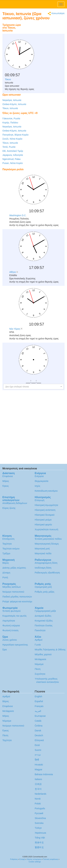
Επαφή (22, 859)
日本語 (38, 784)
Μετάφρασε (41, 659)
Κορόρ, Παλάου (10, 123)
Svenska (39, 823)
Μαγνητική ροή (42, 549)
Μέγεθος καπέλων (12, 587)
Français (39, 706)
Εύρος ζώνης (9, 508)
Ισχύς (38, 486)
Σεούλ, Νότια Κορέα (12, 139)
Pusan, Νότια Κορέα (13, 163)
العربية (38, 711)
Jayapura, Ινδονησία (13, 155)
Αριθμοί (39, 640)
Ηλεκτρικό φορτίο (43, 525)
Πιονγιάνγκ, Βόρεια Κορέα (15, 135)
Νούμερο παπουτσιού (13, 592)
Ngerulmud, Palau (11, 159)
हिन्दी (37, 760)
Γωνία (38, 645)
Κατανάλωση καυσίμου (46, 491)
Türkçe (38, 828)
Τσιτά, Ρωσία (9, 147)
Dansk (38, 731)
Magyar (39, 769)
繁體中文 (39, 847)
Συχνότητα (40, 674)
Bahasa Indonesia (44, 774)
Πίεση (38, 669)
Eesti (37, 745)
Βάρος (6, 563)
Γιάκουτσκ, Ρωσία (11, 118)
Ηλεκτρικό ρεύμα (43, 520)
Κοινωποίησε (56, 14)
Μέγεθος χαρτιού (43, 654)
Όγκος (6, 486)
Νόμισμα (39, 664)
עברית (38, 755)
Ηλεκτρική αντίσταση (45, 510)
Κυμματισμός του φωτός (15, 616)
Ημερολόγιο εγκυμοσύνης (15, 645)
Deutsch (39, 735)
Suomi (38, 750)
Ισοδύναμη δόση (43, 568)
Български (40, 716)
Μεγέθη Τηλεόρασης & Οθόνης (50, 650)
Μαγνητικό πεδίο (43, 553)
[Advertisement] (44, 30)
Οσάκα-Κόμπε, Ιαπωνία (14, 104)
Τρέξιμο (6, 553)
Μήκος (6, 481)
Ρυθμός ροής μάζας (45, 592)
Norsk (38, 799)
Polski (38, 804)
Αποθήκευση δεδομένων (15, 503)
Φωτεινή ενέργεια (11, 626)
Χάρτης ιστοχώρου (34, 859)
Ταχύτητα (7, 544)
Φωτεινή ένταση (10, 630)
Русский (39, 813)
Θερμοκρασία (42, 481)
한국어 (38, 789)
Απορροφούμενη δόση (46, 563)
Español (39, 701)
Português (40, 808)
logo (33, 4)
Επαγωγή (40, 500)
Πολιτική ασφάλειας (50, 859)
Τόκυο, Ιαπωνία (10, 108)
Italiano (38, 779)
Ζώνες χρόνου (10, 640)
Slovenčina (40, 818)
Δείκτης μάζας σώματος (14, 568)
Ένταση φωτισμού (11, 611)
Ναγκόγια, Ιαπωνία (12, 100)
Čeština (39, 726)
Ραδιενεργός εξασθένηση (47, 573)
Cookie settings (35, 862)
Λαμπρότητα (9, 621)
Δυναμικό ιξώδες (43, 616)
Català (38, 721)
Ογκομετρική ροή (43, 587)
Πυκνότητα (40, 630)
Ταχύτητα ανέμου (11, 549)
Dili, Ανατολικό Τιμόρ (13, 151)
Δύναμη (6, 573)
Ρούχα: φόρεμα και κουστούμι (17, 601)
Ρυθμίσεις (14, 859)
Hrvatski (39, 765)
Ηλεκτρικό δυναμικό (45, 515)
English (39, 696)
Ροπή (5, 577)
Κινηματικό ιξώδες (44, 621)
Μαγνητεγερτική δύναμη (47, 544)
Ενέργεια (39, 476)
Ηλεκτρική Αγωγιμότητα (46, 505)
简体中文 (39, 843)
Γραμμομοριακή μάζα (45, 611)
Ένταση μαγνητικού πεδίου (48, 539)
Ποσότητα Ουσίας (44, 626)
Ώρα (5, 650)
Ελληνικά (39, 740)
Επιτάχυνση (8, 539)
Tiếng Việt (40, 838)
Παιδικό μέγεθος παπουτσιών (17, 597)
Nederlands (41, 794)
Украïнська (40, 833)
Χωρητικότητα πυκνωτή (47, 529)
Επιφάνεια (8, 476)
